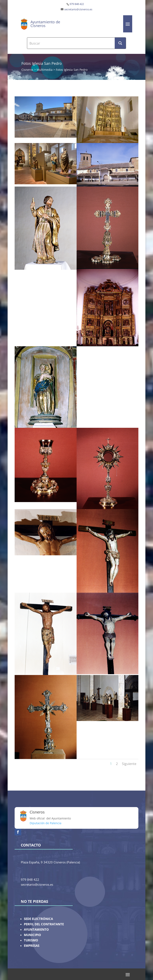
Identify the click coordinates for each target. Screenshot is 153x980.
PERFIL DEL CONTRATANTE (44, 924)
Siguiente (129, 764)
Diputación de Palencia (46, 823)
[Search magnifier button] (120, 43)
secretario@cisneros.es (78, 9)
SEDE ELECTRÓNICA (38, 919)
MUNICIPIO (32, 935)
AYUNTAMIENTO (36, 930)
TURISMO (31, 940)
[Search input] (71, 43)
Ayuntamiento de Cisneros (45, 24)
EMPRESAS (32, 946)
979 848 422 (77, 4)
